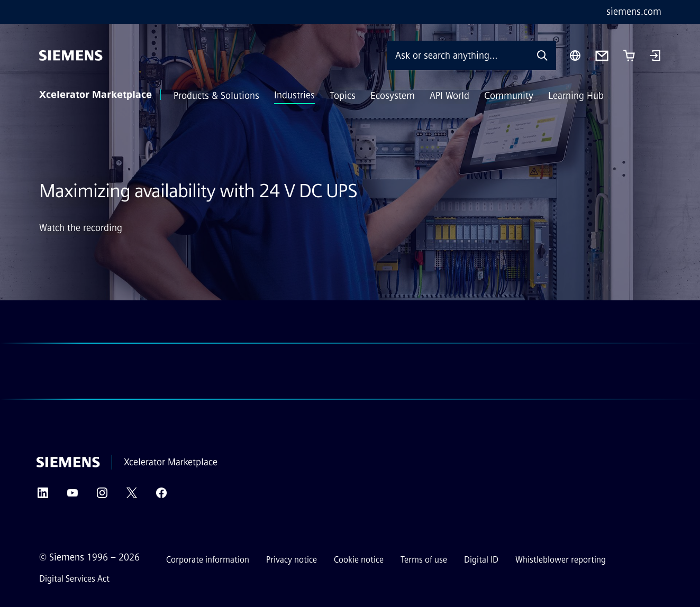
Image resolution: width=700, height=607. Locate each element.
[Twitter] (132, 496)
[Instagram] (102, 496)
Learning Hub (576, 96)
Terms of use (424, 560)
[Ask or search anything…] (458, 55)
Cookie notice (359, 560)
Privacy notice (292, 560)
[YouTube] (72, 496)
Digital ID (481, 560)
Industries (294, 95)
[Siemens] (71, 56)
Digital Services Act (74, 579)
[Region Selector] (575, 56)
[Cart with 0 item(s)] (629, 56)
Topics (343, 96)
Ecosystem (393, 96)
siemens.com (634, 12)
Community (509, 96)
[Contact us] (602, 56)
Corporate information (208, 560)
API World (449, 96)
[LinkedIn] (43, 496)
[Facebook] (161, 496)
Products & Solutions (216, 96)
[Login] (655, 57)
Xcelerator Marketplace (96, 95)
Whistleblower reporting (561, 560)
